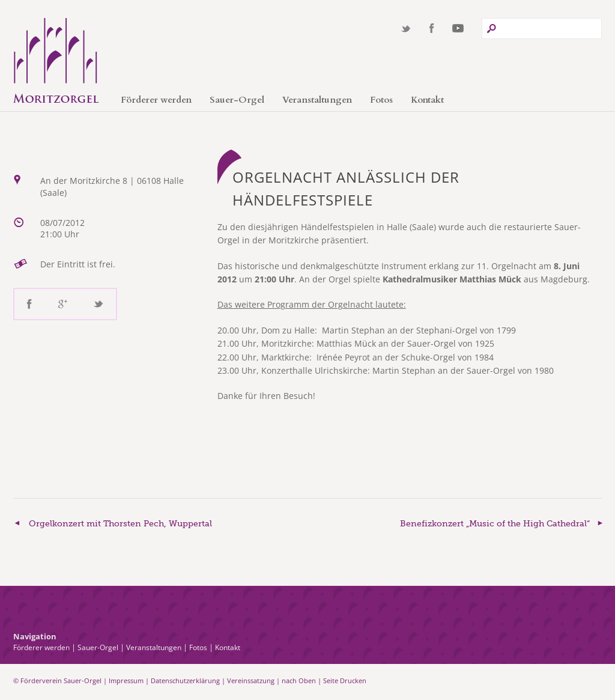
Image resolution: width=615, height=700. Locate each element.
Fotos (381, 100)
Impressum (126, 680)
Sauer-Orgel (237, 100)
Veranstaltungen (317, 100)
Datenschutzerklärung (185, 680)
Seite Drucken (345, 680)
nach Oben (299, 680)
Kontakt (427, 100)
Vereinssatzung (251, 680)
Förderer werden (156, 100)
